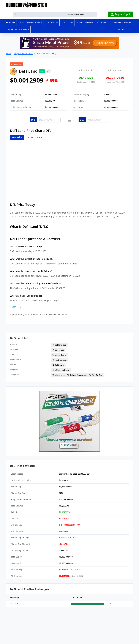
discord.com (59, 355)
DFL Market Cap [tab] (35, 137)
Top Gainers (52, 22)
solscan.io (58, 350)
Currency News (123, 29)
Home (9, 54)
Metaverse (59, 375)
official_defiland (61, 370)
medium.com (60, 360)
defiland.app (59, 345)
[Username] (49, 120)
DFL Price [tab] (17, 137)
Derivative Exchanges (18, 29)
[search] (58, 14)
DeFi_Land (58, 365)
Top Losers (67, 22)
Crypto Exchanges (122, 22)
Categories (103, 22)
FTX (16, 308)
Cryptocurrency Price (30, 22)
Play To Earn (96, 375)
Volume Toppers (85, 22)
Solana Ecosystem (77, 375)
